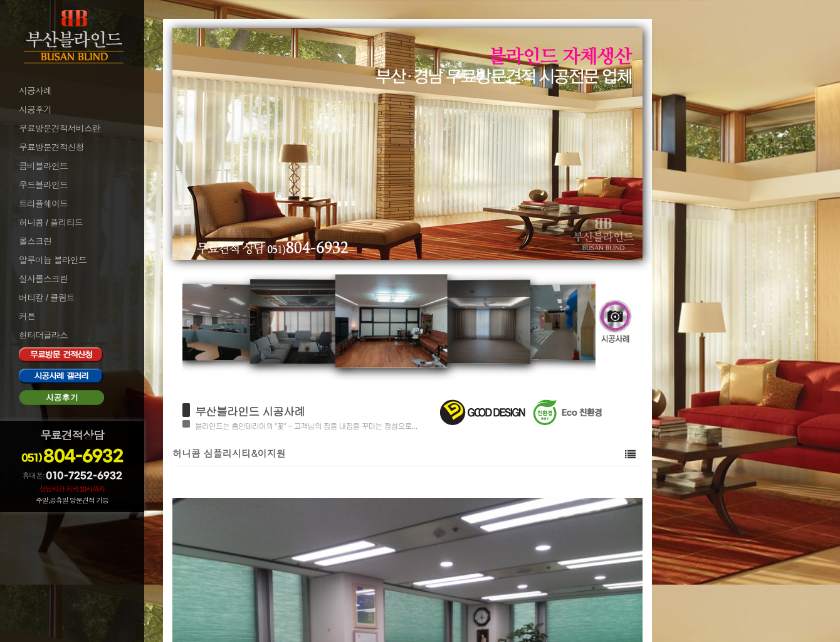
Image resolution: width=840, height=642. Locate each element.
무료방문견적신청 (51, 147)
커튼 (27, 317)
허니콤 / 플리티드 (51, 223)
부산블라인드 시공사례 (250, 411)
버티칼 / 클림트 (47, 298)
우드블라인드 (43, 185)
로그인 (30, 522)
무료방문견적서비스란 (60, 129)
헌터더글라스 (43, 335)
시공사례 (35, 91)
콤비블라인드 (43, 166)
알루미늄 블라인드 (53, 260)
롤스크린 (35, 241)
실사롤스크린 (43, 279)
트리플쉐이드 (43, 204)
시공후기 (35, 110)
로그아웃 (34, 539)
